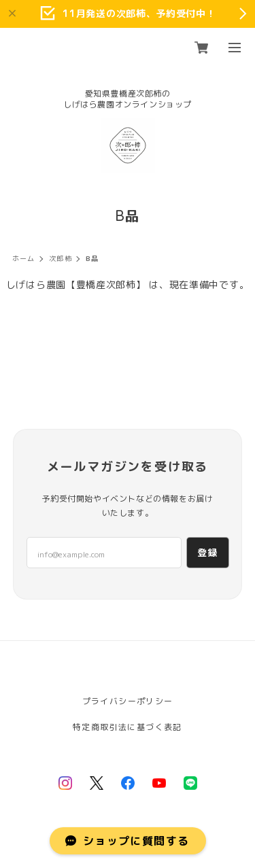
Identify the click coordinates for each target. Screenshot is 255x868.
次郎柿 (61, 259)
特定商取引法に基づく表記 (128, 727)
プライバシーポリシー (128, 701)
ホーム (24, 259)
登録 (208, 552)
